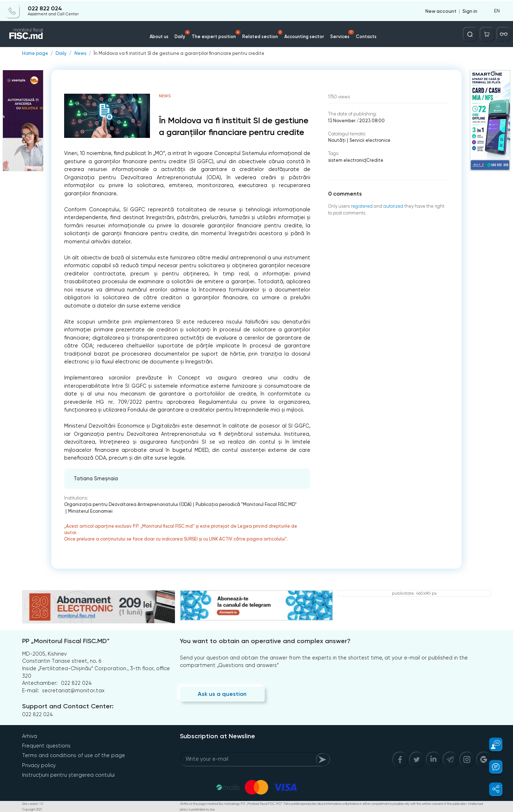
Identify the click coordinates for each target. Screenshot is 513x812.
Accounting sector (303, 35)
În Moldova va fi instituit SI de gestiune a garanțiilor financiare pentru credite (177, 54)
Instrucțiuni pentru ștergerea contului (68, 775)
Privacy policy (39, 765)
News (80, 54)
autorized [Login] (393, 206)
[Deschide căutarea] (471, 33)
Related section (262, 33)
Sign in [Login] (470, 10)
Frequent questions (46, 746)
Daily (184, 33)
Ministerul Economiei (90, 511)
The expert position (217, 33)
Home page (35, 54)
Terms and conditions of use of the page (74, 755)
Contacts (365, 35)
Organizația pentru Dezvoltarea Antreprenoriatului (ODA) (127, 504)
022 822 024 (45, 8)
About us (160, 35)
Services (341, 33)
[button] (492, 744)
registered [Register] (362, 206)
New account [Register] (441, 10)
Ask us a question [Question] (222, 694)
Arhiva (30, 736)
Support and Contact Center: (68, 706)
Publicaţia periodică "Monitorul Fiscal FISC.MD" (243, 504)
